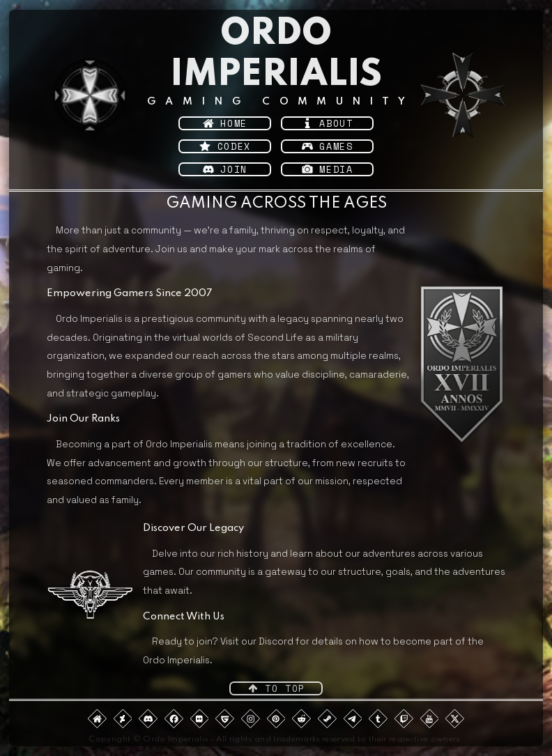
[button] (225, 123)
